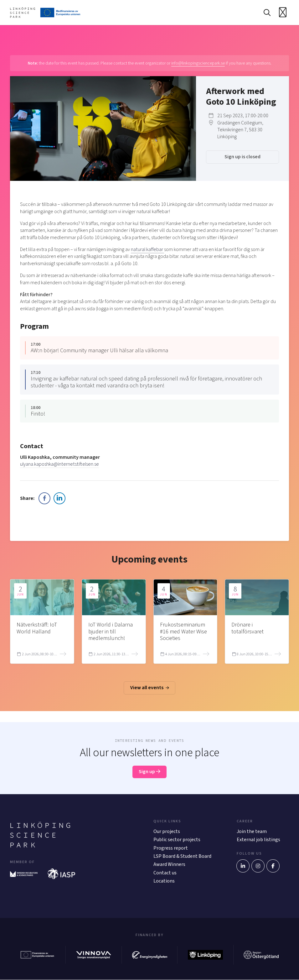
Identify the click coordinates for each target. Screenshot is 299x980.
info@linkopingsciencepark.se (198, 63)
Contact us (165, 873)
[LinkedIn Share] (59, 498)
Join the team (252, 831)
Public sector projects (177, 840)
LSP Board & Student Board (182, 857)
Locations (164, 881)
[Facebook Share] (44, 498)
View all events (150, 688)
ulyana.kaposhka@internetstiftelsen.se (59, 464)
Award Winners (169, 865)
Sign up (149, 772)
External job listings (258, 840)
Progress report (171, 848)
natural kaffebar (147, 249)
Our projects (167, 831)
